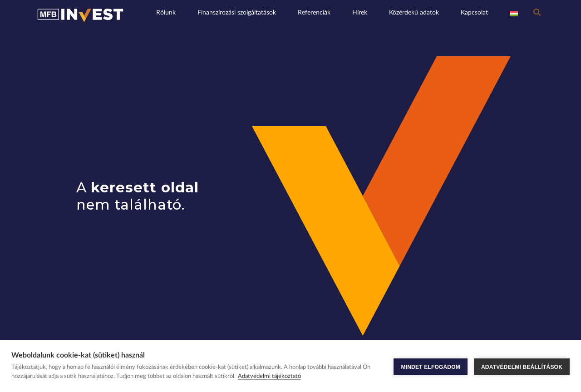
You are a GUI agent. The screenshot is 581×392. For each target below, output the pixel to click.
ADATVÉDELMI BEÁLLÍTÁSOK (522, 366)
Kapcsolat (474, 12)
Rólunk (166, 12)
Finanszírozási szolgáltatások (237, 12)
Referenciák (314, 12)
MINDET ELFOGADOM (431, 366)
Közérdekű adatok (414, 12)
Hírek (360, 12)
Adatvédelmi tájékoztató (269, 376)
